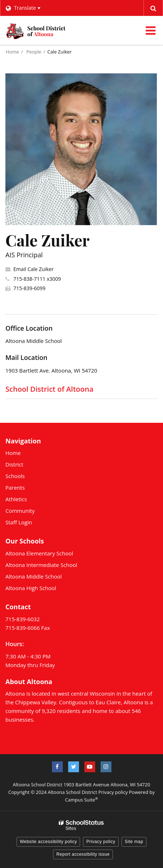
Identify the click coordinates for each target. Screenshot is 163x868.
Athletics (16, 499)
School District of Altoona (49, 389)
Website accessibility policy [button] (49, 842)
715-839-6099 (29, 288)
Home (12, 52)
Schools (15, 476)
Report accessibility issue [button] (83, 854)
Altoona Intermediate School (41, 565)
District (14, 464)
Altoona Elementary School (39, 553)
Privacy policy (113, 792)
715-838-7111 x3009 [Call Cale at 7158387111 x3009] (37, 279)
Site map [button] (134, 842)
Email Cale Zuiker (34, 269)
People (34, 52)
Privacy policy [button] (101, 842)
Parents (15, 487)
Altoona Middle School (34, 576)
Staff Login (19, 522)
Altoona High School (31, 588)
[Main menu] (150, 30)
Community (20, 511)
